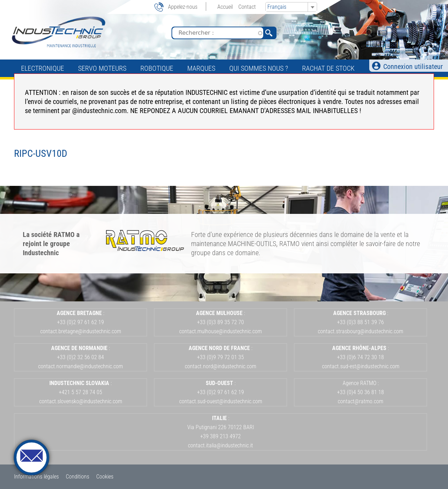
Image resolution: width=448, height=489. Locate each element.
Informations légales (36, 477)
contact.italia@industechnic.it (220, 445)
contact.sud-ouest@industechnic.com (221, 401)
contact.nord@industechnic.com (220, 366)
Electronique (43, 68)
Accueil (225, 7)
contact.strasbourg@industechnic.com (360, 331)
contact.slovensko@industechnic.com (81, 401)
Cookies (105, 477)
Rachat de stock (328, 68)
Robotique (157, 68)
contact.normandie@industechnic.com (80, 366)
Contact (247, 7)
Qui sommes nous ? (259, 68)
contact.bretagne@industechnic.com (81, 331)
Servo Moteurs (102, 68)
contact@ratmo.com (360, 401)
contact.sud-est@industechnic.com (361, 366)
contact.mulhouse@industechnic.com (220, 331)
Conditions (78, 477)
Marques (201, 68)
